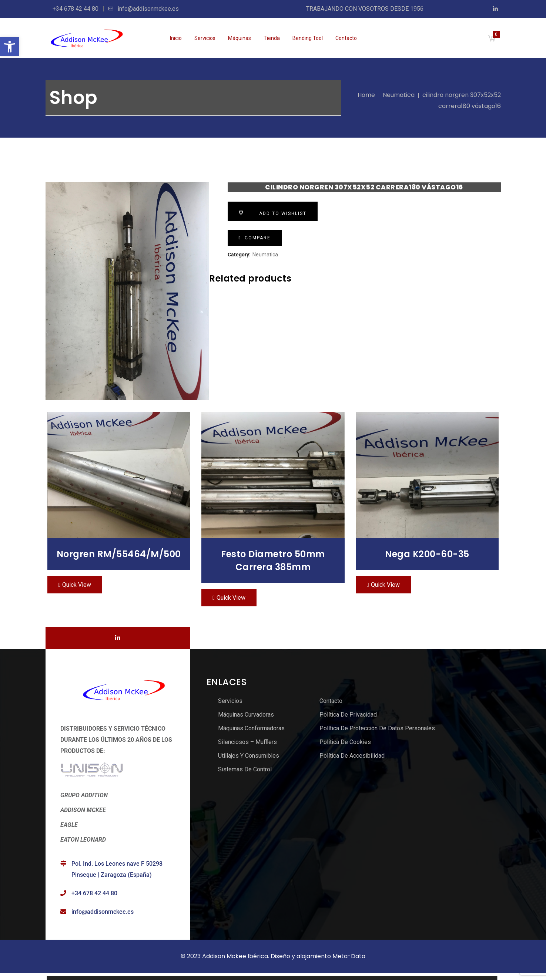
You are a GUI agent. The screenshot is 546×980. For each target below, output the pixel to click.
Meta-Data (349, 956)
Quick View (77, 585)
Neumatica (399, 95)
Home (366, 95)
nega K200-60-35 (427, 554)
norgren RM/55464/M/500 (119, 554)
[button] (10, 47)
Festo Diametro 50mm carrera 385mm (273, 560)
